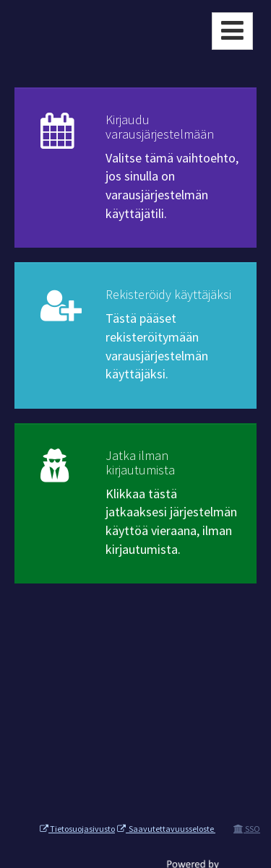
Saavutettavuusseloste (166, 829)
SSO (247, 829)
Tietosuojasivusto (77, 829)
